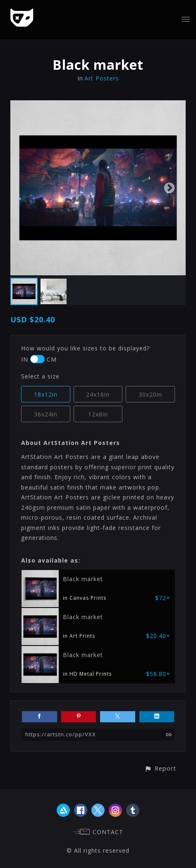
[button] (160, 768)
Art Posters (102, 78)
